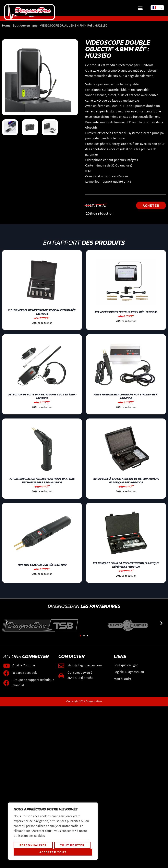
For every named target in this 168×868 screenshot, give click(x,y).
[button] (140, 8)
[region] (53, 831)
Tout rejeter (72, 845)
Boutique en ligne (25, 26)
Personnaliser (33, 845)
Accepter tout (53, 852)
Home (6, 26)
